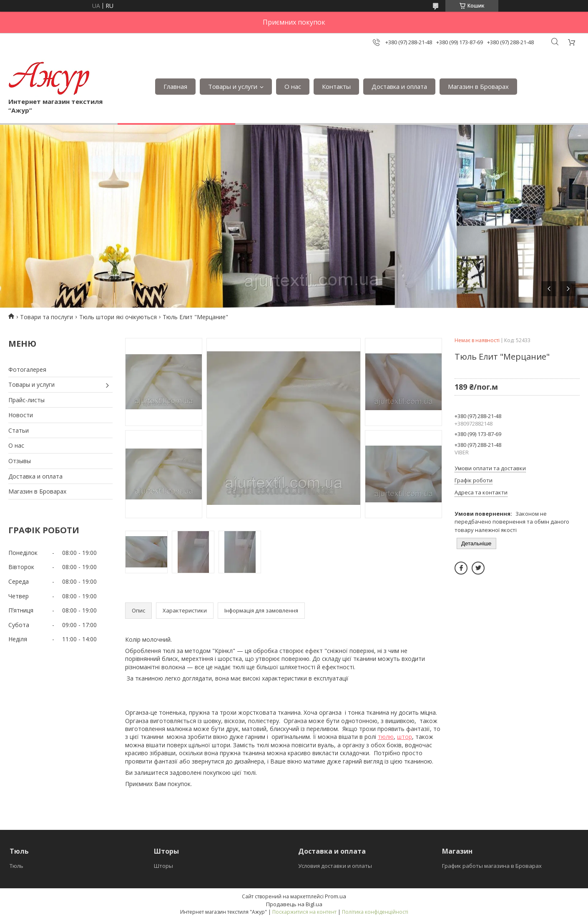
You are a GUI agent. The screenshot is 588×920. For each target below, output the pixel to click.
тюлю (386, 737)
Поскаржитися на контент (304, 912)
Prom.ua (335, 896)
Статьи (19, 430)
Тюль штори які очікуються (118, 317)
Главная (175, 86)
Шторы (163, 866)
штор (405, 737)
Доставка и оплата (399, 86)
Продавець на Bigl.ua (294, 904)
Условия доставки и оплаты (335, 866)
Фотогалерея (27, 369)
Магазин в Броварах (478, 86)
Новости (21, 415)
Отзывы (20, 461)
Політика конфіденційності (375, 912)
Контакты (336, 86)
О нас (293, 86)
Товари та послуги (46, 317)
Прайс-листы (26, 400)
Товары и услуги (233, 86)
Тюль (16, 866)
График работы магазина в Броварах (492, 866)
